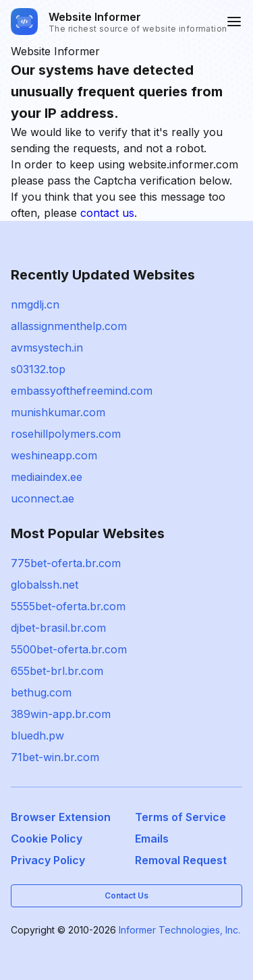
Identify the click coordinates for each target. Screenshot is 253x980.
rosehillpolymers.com (66, 434)
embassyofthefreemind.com (82, 391)
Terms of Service (180, 817)
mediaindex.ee (47, 477)
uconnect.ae (43, 498)
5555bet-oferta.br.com (68, 606)
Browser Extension (61, 817)
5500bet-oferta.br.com (69, 649)
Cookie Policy (47, 839)
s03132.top (38, 369)
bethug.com (41, 692)
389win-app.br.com (61, 714)
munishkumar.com (58, 412)
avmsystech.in (47, 348)
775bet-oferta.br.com (66, 563)
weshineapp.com (54, 455)
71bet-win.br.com (55, 757)
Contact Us (126, 895)
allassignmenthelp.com (69, 326)
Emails (152, 839)
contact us (107, 213)
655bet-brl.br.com (57, 671)
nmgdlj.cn (35, 304)
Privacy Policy (48, 860)
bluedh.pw (37, 736)
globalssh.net (45, 585)
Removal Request (181, 860)
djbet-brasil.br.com (58, 628)
